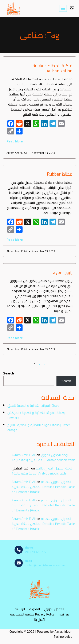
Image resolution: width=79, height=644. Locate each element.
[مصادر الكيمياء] (13, 8)
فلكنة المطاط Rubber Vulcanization (52, 68)
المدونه (35, 609)
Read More (15, 141)
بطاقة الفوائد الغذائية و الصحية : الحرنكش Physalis (36, 415)
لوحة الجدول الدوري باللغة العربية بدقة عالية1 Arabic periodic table (44, 457)
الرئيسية (20, 609)
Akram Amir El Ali (24, 455)
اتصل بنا (39, 620)
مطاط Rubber (60, 174)
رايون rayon (62, 272)
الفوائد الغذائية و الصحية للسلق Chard (33, 405)
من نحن (64, 614)
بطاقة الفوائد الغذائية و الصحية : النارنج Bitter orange (39, 427)
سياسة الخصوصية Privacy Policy (32, 614)
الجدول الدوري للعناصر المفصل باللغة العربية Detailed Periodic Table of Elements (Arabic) (43, 487)
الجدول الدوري (54, 609)
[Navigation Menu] (63, 8)
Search (9, 373)
